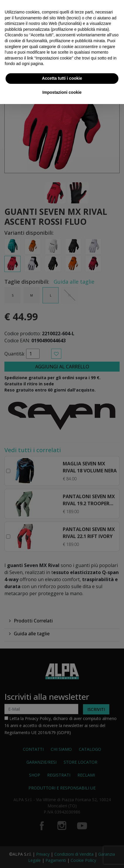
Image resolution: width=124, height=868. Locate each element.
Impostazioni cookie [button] (62, 92)
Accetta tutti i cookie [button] (62, 78)
